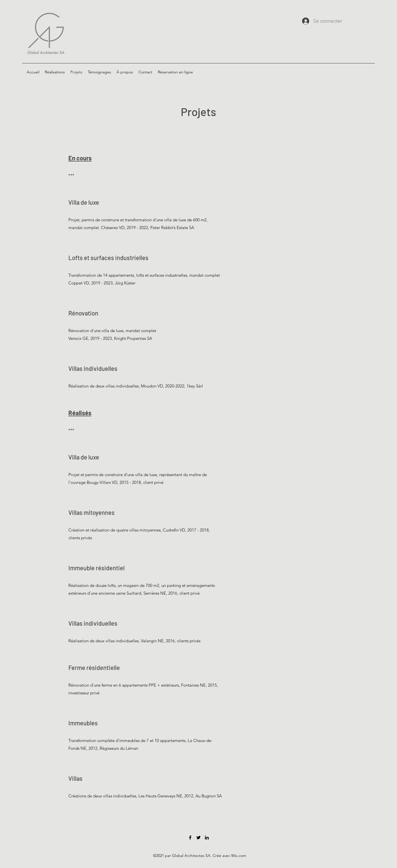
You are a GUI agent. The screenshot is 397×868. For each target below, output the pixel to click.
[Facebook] (190, 838)
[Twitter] (198, 838)
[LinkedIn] (207, 838)
